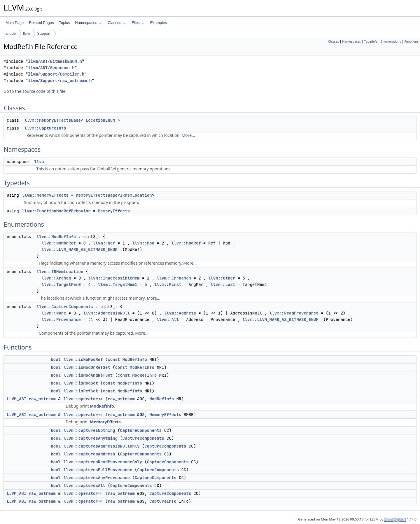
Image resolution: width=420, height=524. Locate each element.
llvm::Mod (143, 243)
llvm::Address (180, 313)
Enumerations (391, 41)
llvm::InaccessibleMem (114, 278)
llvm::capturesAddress (89, 454)
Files (138, 23)
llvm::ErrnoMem (174, 278)
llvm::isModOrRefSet (87, 367)
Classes (117, 23)
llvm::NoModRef (59, 243)
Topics (64, 23)
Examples (159, 23)
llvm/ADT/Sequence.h (51, 68)
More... (188, 135)
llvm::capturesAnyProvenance (97, 478)
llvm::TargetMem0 (61, 284)
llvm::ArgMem (56, 278)
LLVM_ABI (16, 399)
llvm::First (168, 284)
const (114, 359)
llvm (26, 33)
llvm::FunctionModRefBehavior (56, 211)
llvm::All (168, 319)
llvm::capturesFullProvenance (98, 470)
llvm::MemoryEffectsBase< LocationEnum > (72, 120)
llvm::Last (223, 284)
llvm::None (54, 313)
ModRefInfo (135, 359)
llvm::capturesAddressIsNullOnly (101, 446)
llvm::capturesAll (84, 485)
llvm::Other (222, 278)
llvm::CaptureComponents (65, 307)
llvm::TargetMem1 (118, 284)
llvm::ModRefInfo (56, 237)
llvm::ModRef (186, 243)
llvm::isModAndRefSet (88, 375)
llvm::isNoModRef (83, 359)
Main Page (15, 23)
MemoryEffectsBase (97, 195)
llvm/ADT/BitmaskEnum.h (55, 61)
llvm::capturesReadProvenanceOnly (103, 462)
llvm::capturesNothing (89, 430)
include (10, 33)
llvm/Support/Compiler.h (56, 74)
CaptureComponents (141, 430)
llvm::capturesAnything (91, 438)
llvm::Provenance (61, 319)
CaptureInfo (163, 501)
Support (44, 33)
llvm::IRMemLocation (60, 272)
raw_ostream (42, 399)
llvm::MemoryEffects (45, 195)
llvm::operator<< (83, 399)
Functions (411, 41)
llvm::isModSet (81, 383)
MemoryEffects (114, 211)
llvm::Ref (104, 243)
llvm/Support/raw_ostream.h (60, 81)
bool (56, 359)
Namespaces (88, 23)
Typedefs (371, 41)
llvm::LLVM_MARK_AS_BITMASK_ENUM (80, 249)
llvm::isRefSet (81, 391)
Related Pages (41, 23)
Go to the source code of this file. (35, 91)
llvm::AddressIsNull (106, 313)
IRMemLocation (136, 195)
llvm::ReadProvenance (294, 313)
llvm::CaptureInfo (45, 128)
